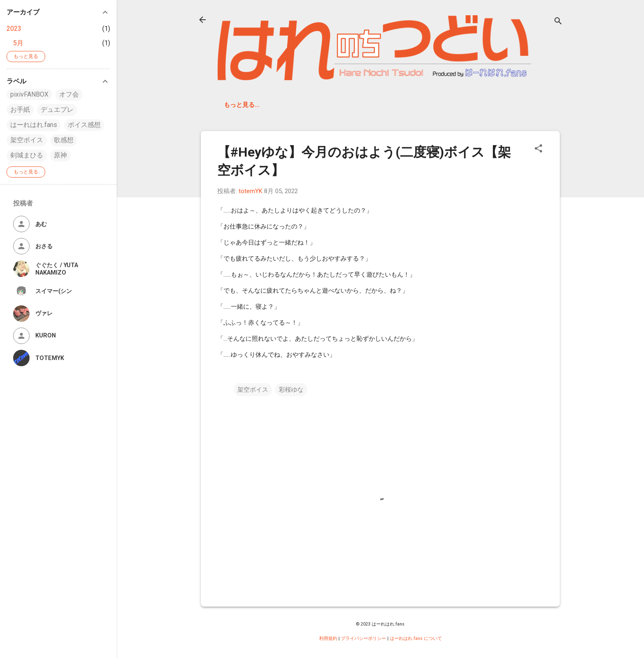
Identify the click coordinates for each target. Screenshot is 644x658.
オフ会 (69, 94)
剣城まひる (27, 155)
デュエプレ (57, 110)
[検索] (558, 22)
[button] (538, 150)
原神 (60, 155)
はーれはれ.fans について (416, 638)
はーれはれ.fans (248, 105)
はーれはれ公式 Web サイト (389, 105)
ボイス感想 (84, 125)
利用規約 (328, 638)
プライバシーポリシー (363, 638)
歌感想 (64, 140)
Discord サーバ (311, 105)
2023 (14, 29)
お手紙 (20, 110)
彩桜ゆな (291, 390)
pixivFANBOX (29, 94)
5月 (18, 43)
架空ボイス (253, 390)
